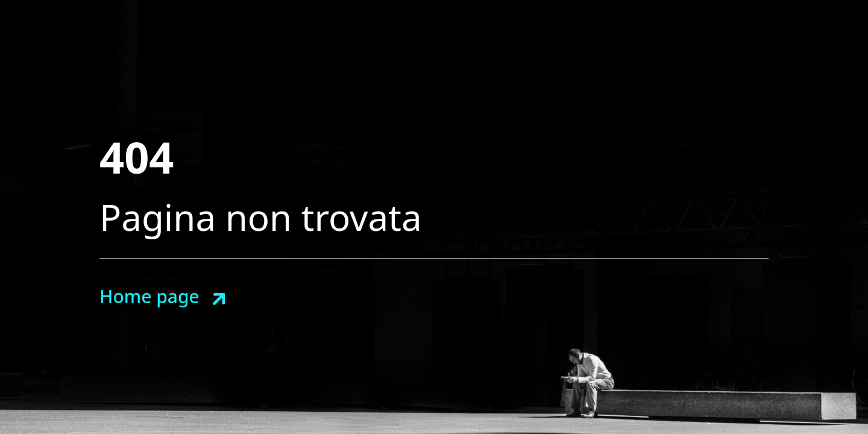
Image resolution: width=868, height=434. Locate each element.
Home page (149, 296)
